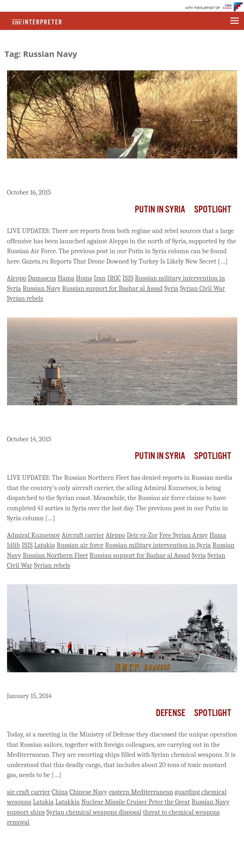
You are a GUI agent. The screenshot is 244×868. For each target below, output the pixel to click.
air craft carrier (29, 792)
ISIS (128, 278)
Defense (171, 713)
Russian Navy (42, 288)
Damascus (42, 278)
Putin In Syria (160, 210)
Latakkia (67, 802)
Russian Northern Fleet (55, 555)
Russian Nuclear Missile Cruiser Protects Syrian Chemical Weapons (119, 683)
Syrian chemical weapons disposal (94, 812)
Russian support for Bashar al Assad (113, 288)
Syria (171, 288)
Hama (66, 278)
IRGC (114, 278)
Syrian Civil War (202, 288)
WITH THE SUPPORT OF (203, 8)
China (60, 792)
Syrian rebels (25, 298)
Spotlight (213, 210)
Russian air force (80, 545)
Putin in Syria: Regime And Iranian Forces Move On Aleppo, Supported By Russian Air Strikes (108, 174)
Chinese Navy (88, 792)
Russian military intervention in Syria (158, 545)
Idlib (14, 545)
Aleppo (17, 278)
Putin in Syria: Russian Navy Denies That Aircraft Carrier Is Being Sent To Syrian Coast (117, 421)
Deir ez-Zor (142, 535)
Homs (84, 278)
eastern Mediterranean (141, 792)
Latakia (44, 545)
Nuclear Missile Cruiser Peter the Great (136, 802)
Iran (100, 278)
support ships (26, 812)
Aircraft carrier (83, 535)
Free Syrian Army (183, 535)
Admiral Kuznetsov (34, 535)
